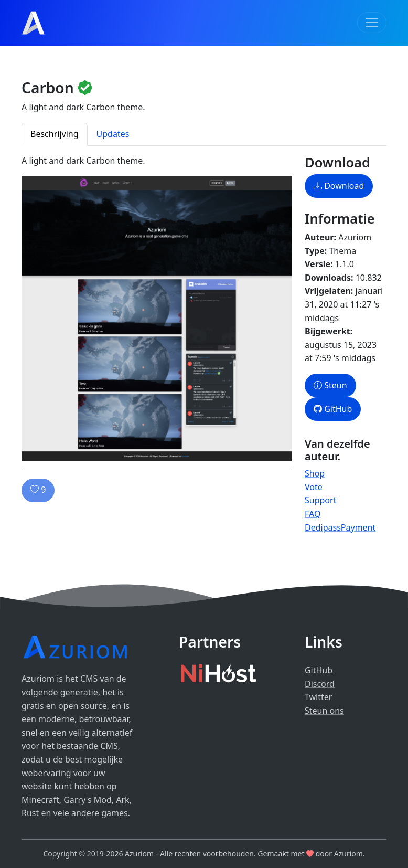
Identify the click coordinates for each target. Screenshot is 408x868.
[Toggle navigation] (372, 23)
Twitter (318, 697)
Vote (314, 487)
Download (339, 186)
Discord (320, 684)
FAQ (313, 514)
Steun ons (324, 711)
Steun (330, 385)
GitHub (333, 409)
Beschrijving (55, 134)
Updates (113, 134)
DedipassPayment (340, 527)
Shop (315, 473)
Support (320, 500)
